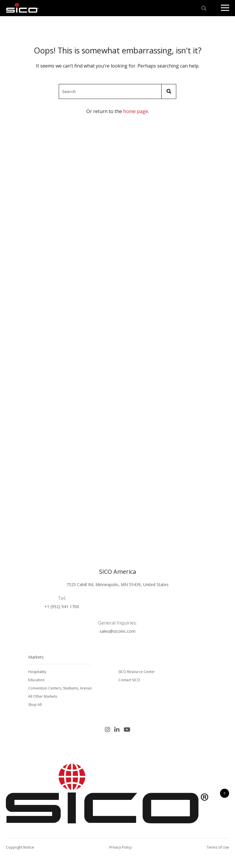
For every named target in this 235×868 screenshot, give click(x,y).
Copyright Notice (20, 847)
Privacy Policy (120, 847)
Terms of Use (218, 847)
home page (136, 111)
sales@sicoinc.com (117, 631)
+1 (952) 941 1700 (62, 607)
